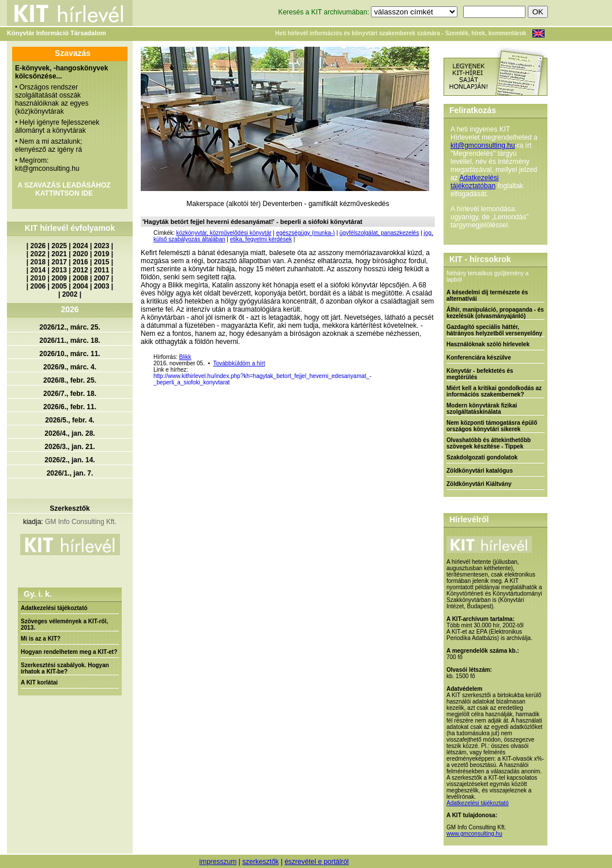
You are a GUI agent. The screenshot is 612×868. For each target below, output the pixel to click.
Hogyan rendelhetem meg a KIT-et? (69, 652)
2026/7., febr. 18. (70, 394)
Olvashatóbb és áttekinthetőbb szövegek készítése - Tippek (489, 443)
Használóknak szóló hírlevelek (488, 344)
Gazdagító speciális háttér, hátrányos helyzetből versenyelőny (494, 330)
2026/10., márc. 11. (70, 354)
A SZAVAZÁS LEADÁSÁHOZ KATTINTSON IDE (64, 189)
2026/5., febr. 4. (70, 420)
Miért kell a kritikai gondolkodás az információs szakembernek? (494, 391)
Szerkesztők (70, 508)
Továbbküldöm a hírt (239, 363)
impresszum (218, 862)
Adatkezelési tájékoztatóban (474, 182)
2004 (80, 286)
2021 (59, 254)
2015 (102, 262)
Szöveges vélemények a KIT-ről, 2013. (64, 624)
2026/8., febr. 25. (70, 380)
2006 (38, 286)
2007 (102, 278)
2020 (80, 254)
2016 (80, 262)
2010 (38, 278)
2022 (38, 254)
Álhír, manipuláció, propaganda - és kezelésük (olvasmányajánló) (495, 313)
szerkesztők (260, 862)
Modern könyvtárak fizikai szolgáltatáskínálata (482, 409)
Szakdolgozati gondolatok (482, 457)
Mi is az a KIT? (41, 639)
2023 (102, 246)
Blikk (185, 357)
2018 (38, 262)
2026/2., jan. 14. (70, 460)
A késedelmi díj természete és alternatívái (487, 295)
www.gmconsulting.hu (474, 834)
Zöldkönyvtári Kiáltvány (479, 484)
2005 (59, 286)
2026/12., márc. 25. (70, 327)
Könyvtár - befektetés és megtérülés (480, 374)
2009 (59, 278)
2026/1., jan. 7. (70, 473)
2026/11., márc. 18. (70, 341)
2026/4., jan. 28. (70, 433)
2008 (80, 278)
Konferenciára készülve (479, 358)
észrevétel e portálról (316, 862)
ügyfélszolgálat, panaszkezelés (380, 233)
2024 (80, 246)
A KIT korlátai (39, 682)
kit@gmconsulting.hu (483, 145)
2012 (80, 270)
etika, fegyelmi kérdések (261, 239)
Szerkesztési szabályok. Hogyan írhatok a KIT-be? (65, 668)
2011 (102, 270)
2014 (38, 270)
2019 (102, 254)
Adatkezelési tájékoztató (54, 608)
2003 (102, 286)
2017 (59, 262)
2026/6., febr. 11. (70, 407)
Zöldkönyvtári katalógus (480, 471)
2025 (59, 246)
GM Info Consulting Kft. (81, 522)
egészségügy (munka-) (306, 233)
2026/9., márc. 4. (70, 367)
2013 (59, 270)
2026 (38, 246)
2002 (70, 294)
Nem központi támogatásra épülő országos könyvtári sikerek (492, 426)
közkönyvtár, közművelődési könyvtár (224, 233)
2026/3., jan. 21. (70, 447)
